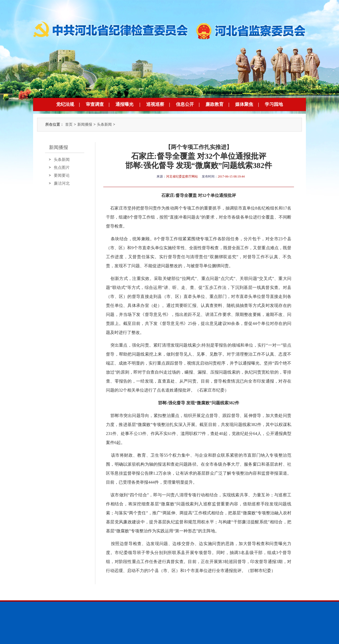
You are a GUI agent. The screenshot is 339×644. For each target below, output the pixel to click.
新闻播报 (85, 124)
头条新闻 (104, 124)
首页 (69, 124)
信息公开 (185, 104)
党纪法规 (65, 104)
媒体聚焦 (244, 104)
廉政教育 (215, 104)
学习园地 (274, 104)
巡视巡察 (155, 104)
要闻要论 (62, 175)
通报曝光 (124, 104)
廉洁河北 (62, 183)
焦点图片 (62, 167)
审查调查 (95, 104)
